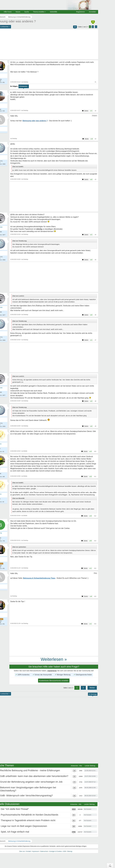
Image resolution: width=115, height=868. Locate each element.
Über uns (22, 851)
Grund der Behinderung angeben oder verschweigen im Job (31, 782)
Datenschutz (44, 851)
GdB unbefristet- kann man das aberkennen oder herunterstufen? (34, 776)
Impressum (35, 851)
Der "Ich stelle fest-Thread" (15, 809)
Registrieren (81, 12)
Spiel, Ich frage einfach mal (15, 832)
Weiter (92, 688)
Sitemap (70, 851)
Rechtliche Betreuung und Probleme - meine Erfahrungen (30, 770)
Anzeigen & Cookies (55, 851)
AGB (64, 851)
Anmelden (92, 12)
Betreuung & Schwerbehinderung (19, 841)
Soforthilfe (54, 12)
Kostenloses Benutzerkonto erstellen (54, 681)
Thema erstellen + (39, 12)
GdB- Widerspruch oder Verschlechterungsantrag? (26, 796)
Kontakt (28, 851)
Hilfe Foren (8, 12)
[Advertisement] (54, 197)
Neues (18, 12)
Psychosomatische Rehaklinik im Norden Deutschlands (29, 815)
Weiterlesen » (54, 659)
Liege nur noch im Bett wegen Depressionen (24, 826)
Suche (27, 12)
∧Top (110, 866)
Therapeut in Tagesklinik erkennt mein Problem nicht (28, 820)
